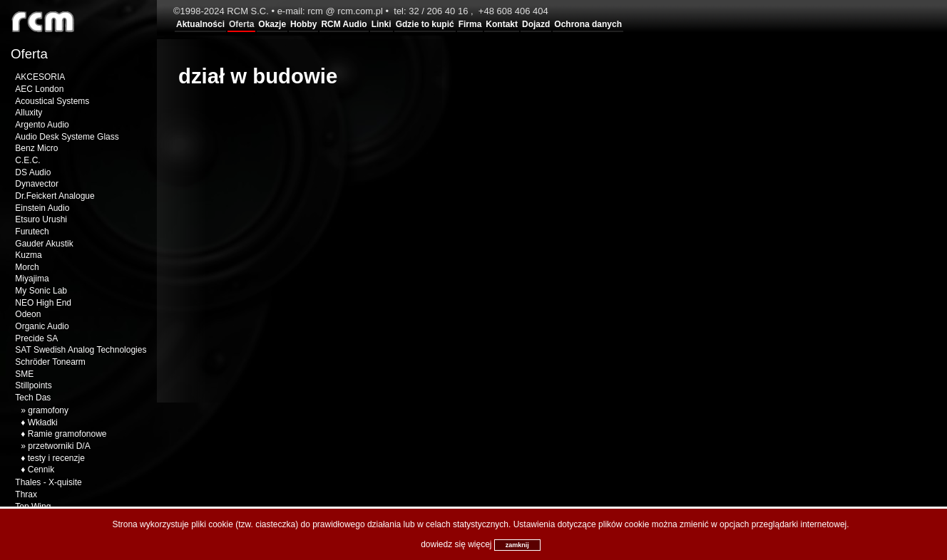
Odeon (28, 314)
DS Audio (33, 172)
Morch (27, 267)
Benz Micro (36, 148)
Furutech (32, 232)
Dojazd (536, 24)
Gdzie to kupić (425, 24)
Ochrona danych (588, 24)
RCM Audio (344, 24)
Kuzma (28, 255)
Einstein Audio (42, 208)
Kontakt (502, 24)
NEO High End (43, 303)
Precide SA (36, 338)
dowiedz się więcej (456, 544)
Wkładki (43, 422)
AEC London (39, 89)
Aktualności (200, 24)
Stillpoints (33, 385)
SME (24, 374)
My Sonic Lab (41, 291)
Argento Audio (42, 125)
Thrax (26, 494)
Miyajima (32, 279)
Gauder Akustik (44, 244)
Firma (470, 24)
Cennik (41, 470)
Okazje (272, 24)
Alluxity (29, 113)
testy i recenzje (56, 458)
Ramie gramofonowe (67, 434)
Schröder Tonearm (50, 362)
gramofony (48, 410)
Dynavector (37, 184)
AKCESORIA (40, 77)
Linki (382, 24)
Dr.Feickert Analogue (55, 196)
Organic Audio (42, 326)
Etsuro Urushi (41, 219)
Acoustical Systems (52, 101)
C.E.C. (27, 160)
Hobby (303, 24)
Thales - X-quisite (48, 482)
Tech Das (33, 398)
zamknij (517, 545)
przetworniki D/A (59, 446)
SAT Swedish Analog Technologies (81, 350)
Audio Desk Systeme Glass (67, 137)
